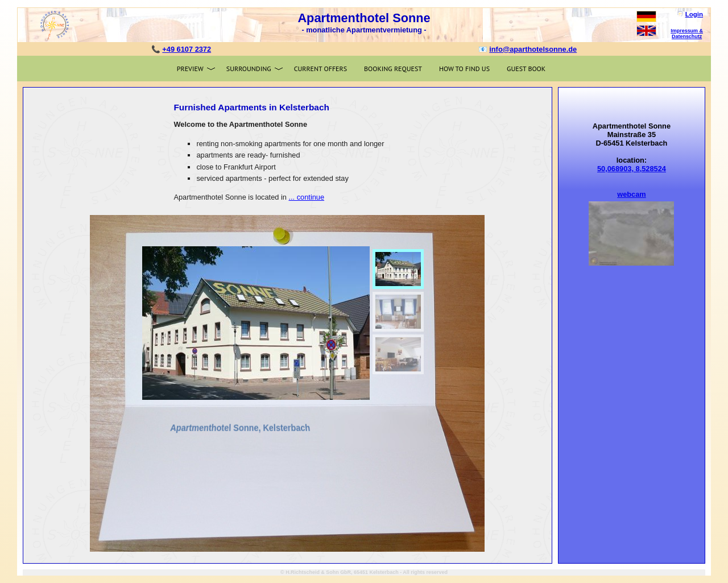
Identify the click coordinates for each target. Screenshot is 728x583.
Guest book (526, 69)
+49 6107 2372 (187, 49)
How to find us (464, 69)
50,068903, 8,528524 (632, 169)
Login (694, 14)
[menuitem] (398, 269)
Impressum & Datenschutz (687, 34)
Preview (190, 69)
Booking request (393, 69)
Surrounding (249, 69)
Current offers (320, 69)
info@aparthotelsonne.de (533, 49)
